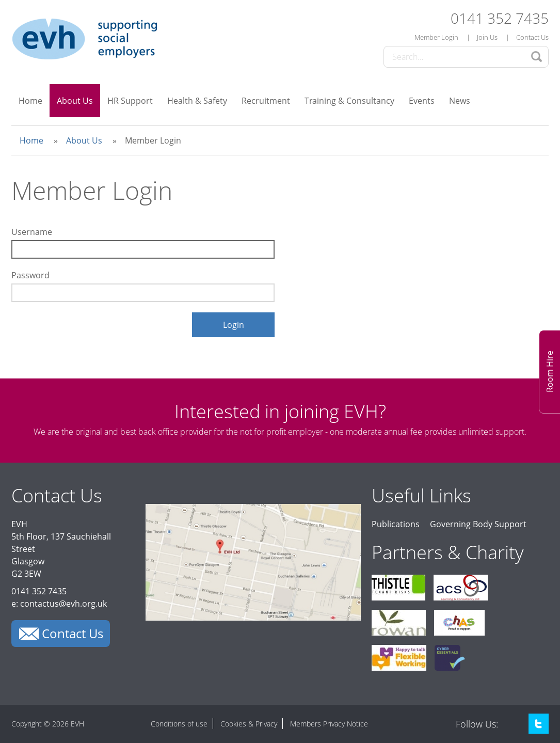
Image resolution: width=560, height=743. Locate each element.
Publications (396, 524)
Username (32, 232)
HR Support (130, 101)
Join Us (487, 37)
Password (30, 275)
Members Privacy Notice (329, 724)
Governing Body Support (478, 524)
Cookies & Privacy (249, 724)
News (460, 101)
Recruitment (266, 101)
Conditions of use (179, 724)
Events (422, 101)
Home (30, 101)
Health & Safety (197, 101)
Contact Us (532, 37)
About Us (75, 101)
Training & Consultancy (349, 101)
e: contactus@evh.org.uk (59, 604)
